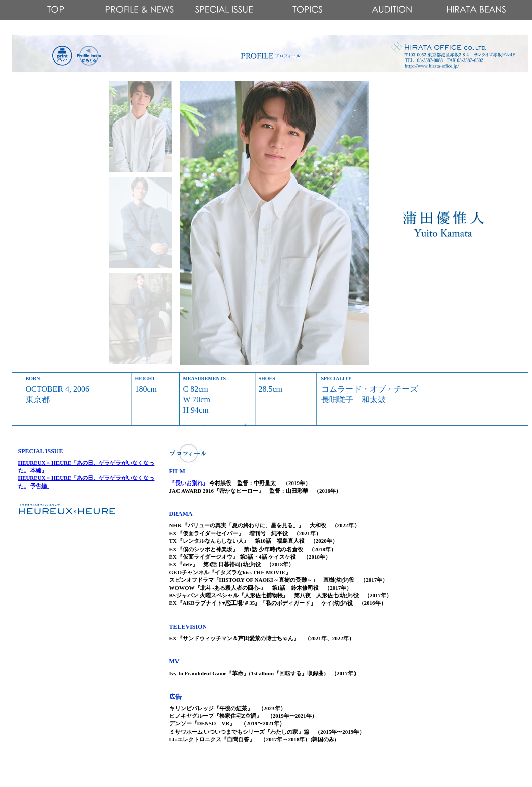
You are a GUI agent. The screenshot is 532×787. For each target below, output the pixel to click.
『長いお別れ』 (189, 483)
